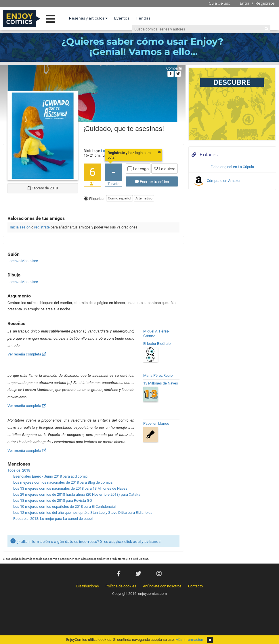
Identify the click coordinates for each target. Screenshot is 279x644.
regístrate (42, 227)
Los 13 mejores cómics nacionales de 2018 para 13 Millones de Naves (70, 488)
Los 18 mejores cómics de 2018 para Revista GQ (53, 500)
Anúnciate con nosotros (162, 586)
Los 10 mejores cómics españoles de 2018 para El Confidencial (64, 506)
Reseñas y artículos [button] (88, 18)
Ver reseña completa (27, 354)
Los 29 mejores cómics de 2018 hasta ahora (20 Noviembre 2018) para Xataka (77, 494)
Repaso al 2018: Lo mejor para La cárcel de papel (53, 519)
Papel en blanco (156, 423)
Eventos (122, 18)
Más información (189, 640)
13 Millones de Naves (161, 383)
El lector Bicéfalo (157, 344)
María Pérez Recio (158, 375)
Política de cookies (121, 586)
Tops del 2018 (19, 470)
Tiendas (143, 18)
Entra (245, 3)
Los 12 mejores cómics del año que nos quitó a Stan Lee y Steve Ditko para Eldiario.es (83, 513)
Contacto (195, 586)
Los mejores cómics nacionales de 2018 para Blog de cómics (63, 482)
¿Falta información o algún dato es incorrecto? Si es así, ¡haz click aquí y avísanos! (86, 541)
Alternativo (144, 198)
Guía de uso (219, 3)
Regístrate (265, 3)
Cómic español (120, 198)
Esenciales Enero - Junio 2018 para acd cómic (50, 476)
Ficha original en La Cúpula (232, 167)
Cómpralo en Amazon (217, 181)
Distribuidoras (88, 586)
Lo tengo (138, 169)
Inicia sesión (20, 227)
